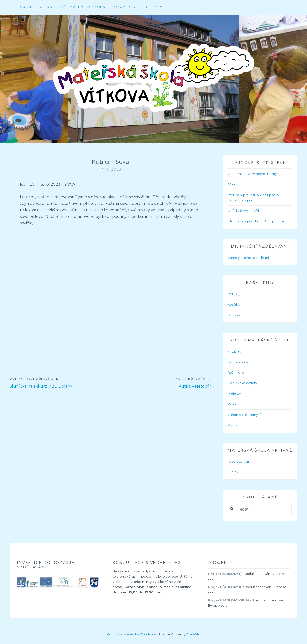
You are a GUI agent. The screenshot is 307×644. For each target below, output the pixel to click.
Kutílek (233, 472)
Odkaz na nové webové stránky (252, 174)
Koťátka (234, 304)
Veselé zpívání (239, 461)
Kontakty (152, 7)
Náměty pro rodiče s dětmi (248, 258)
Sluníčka (234, 315)
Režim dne (236, 372)
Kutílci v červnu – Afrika (245, 211)
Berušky (234, 294)
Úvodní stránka (35, 7)
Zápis (232, 404)
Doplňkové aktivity (242, 383)
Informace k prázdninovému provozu (256, 221)
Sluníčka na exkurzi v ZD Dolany (60, 382)
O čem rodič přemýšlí (244, 415)
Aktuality (234, 352)
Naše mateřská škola (82, 7)
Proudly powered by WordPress (132, 634)
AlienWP (193, 634)
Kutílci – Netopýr (161, 382)
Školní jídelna (238, 362)
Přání (232, 184)
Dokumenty (124, 7)
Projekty (234, 394)
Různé (233, 425)
